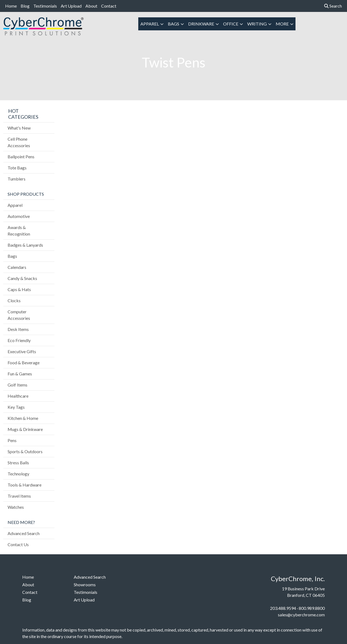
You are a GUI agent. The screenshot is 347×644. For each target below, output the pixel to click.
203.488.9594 (283, 608)
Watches (16, 507)
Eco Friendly (19, 340)
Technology (18, 474)
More (282, 24)
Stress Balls (18, 463)
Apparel (150, 24)
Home (11, 6)
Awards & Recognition (19, 231)
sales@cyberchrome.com (301, 615)
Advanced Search (24, 533)
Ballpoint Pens (21, 157)
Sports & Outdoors (25, 451)
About (91, 6)
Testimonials (45, 6)
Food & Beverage (24, 363)
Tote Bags (17, 168)
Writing (257, 24)
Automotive (19, 216)
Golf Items (17, 385)
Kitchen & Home (23, 418)
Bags (173, 24)
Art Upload (71, 6)
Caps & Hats (19, 289)
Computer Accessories (19, 315)
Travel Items (19, 496)
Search (333, 6)
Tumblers (17, 179)
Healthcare (18, 396)
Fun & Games (20, 374)
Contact (109, 6)
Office (231, 24)
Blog (25, 6)
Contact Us (18, 544)
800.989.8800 (312, 608)
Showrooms (85, 585)
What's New (19, 128)
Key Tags (16, 407)
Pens (12, 440)
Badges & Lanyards (25, 245)
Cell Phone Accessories (19, 142)
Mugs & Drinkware (25, 429)
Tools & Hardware (25, 485)
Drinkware (201, 24)
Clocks (14, 300)
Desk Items (18, 329)
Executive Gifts (22, 351)
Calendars (17, 267)
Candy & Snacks (22, 278)
